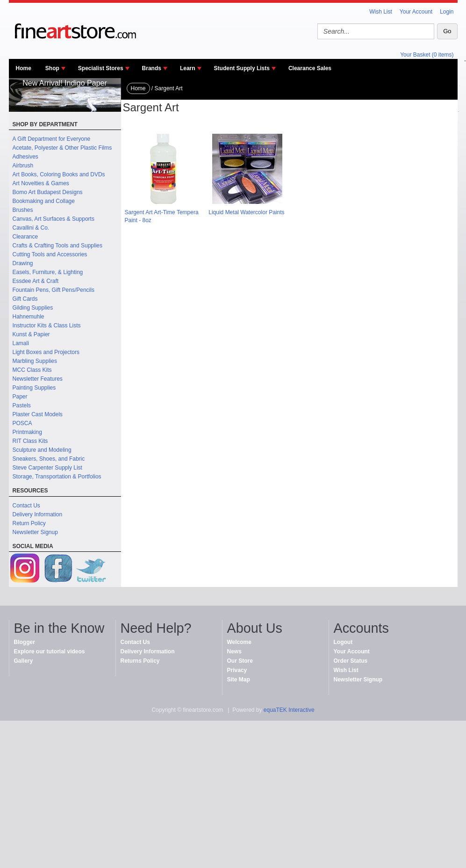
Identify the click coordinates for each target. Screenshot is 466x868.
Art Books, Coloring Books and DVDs (59, 174)
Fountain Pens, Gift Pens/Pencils (54, 290)
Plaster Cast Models (38, 414)
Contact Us (26, 506)
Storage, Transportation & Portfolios (57, 477)
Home (24, 68)
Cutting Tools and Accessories (50, 254)
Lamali (21, 343)
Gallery (24, 661)
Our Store (240, 661)
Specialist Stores (101, 68)
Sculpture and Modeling (42, 450)
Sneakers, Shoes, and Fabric (49, 459)
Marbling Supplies (35, 361)
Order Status (351, 661)
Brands (152, 68)
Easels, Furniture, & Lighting (48, 272)
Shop (52, 68)
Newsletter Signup (35, 532)
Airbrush (23, 166)
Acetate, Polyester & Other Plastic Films (62, 148)
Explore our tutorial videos (50, 651)
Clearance (25, 237)
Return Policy (29, 523)
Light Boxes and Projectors (46, 352)
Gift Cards (25, 299)
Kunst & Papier (31, 334)
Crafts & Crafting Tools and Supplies (58, 246)
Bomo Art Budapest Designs (48, 192)
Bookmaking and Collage (44, 201)
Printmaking (27, 432)
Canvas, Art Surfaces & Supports (54, 219)
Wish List (381, 12)
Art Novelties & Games (41, 183)
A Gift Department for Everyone (52, 139)
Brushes (23, 210)
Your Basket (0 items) (427, 55)
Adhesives (25, 157)
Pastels (22, 405)
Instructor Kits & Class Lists (47, 325)
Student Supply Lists (242, 68)
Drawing (23, 263)
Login (447, 12)
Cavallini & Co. (31, 228)
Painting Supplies (34, 388)
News (234, 651)
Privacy (237, 670)
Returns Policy (140, 661)
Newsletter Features (38, 379)
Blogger (25, 642)
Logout (343, 642)
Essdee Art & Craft (36, 281)
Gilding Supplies (33, 308)
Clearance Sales (310, 68)
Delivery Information (38, 514)
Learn (188, 68)
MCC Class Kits (32, 370)
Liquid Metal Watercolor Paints (246, 212)
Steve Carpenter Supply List (47, 468)
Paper (20, 397)
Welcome (239, 642)
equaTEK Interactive (289, 710)
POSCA (22, 423)
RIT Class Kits (30, 441)
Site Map (239, 680)
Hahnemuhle (29, 317)
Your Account (416, 12)
